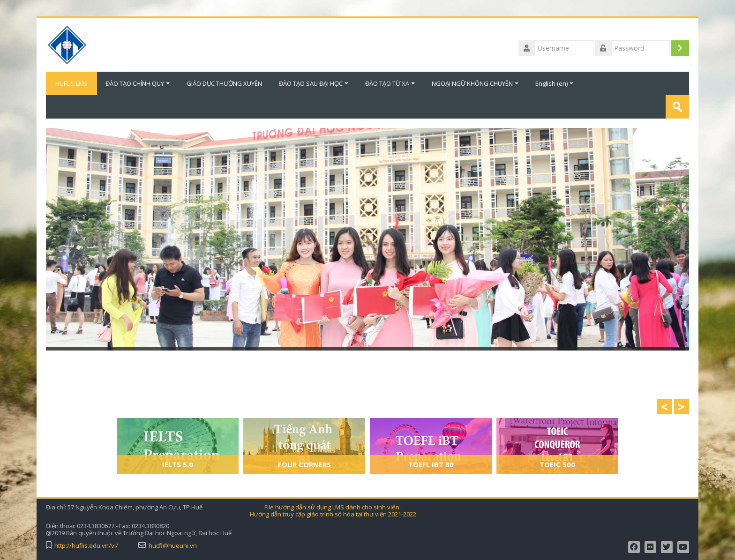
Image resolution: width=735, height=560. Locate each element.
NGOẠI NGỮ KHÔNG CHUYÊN (475, 83)
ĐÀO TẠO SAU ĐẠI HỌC (314, 83)
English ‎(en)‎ (554, 83)
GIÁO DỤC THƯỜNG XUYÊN (224, 83)
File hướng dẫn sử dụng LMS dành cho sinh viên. (333, 507)
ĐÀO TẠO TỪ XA (390, 83)
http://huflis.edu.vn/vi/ (86, 546)
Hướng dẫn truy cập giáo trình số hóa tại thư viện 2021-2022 (333, 514)
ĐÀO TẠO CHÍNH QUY (138, 83)
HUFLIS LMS (71, 83)
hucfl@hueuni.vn (173, 546)
